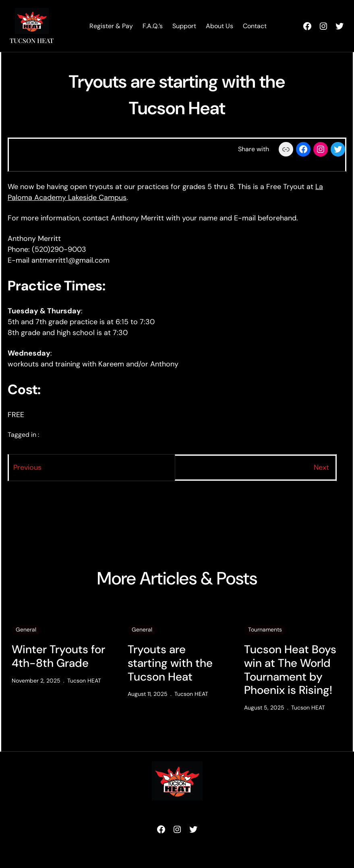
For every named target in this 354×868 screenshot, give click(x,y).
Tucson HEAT (32, 40)
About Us (219, 26)
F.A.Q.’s (153, 26)
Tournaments (265, 629)
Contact (255, 26)
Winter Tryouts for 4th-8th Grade (58, 656)
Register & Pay (111, 26)
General (26, 629)
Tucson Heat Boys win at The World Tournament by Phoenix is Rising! (290, 670)
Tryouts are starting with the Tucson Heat (170, 663)
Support (184, 26)
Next (321, 467)
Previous (27, 467)
